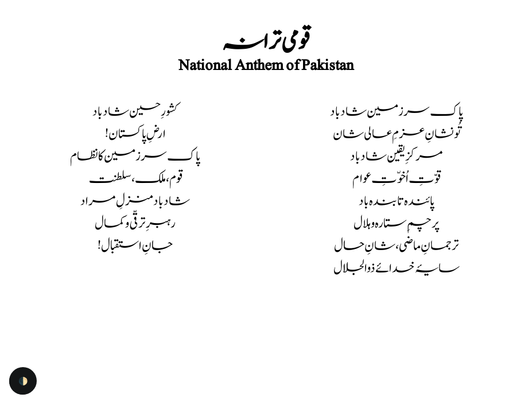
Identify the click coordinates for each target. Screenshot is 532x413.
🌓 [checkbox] (23, 381)
